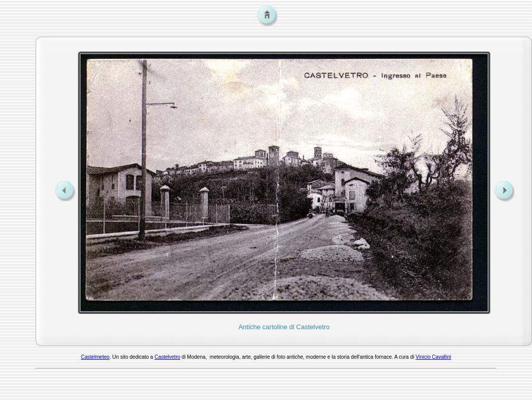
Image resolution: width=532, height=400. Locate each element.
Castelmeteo (95, 357)
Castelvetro (167, 357)
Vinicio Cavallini (433, 357)
